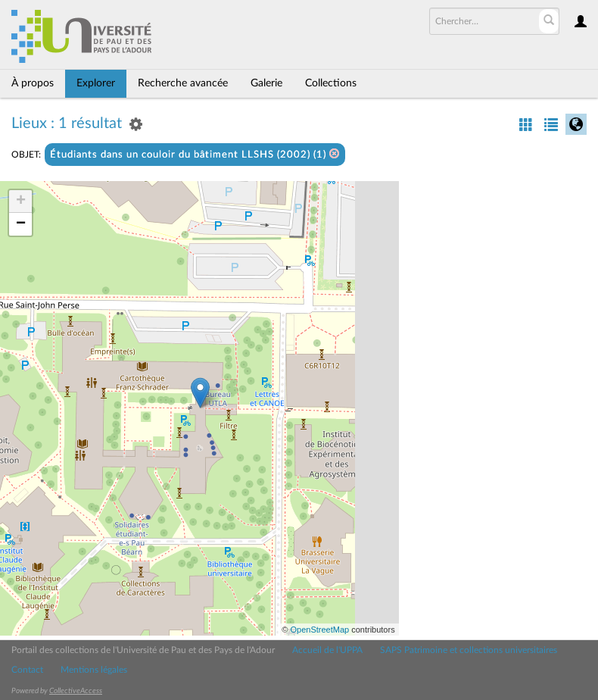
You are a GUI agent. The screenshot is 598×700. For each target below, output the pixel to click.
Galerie (266, 83)
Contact (27, 670)
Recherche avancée (183, 83)
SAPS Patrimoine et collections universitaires (469, 650)
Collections (331, 83)
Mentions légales (94, 670)
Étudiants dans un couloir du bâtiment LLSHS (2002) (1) (195, 154)
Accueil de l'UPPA (327, 650)
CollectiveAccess (76, 691)
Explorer (96, 83)
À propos (33, 83)
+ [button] (21, 202)
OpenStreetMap (319, 630)
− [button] (21, 224)
